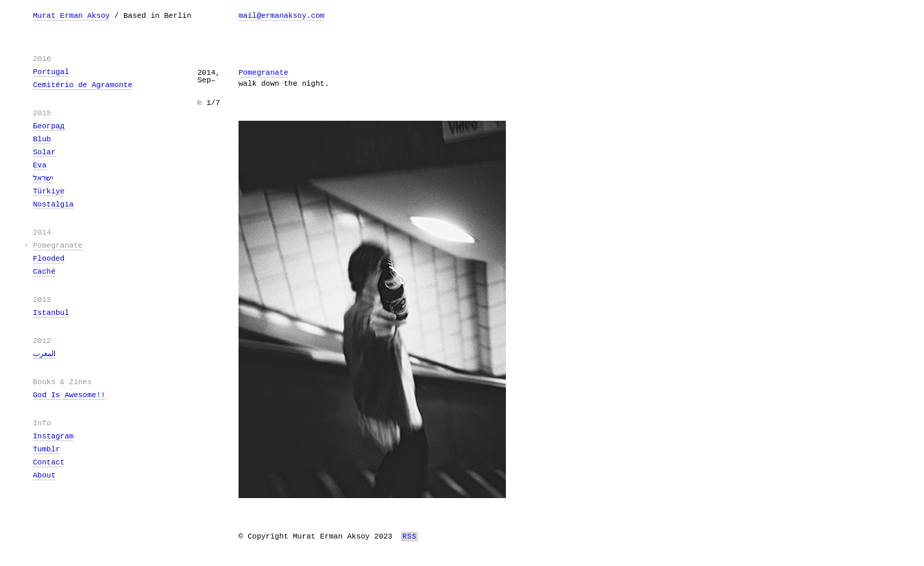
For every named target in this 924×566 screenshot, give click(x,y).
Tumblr (47, 449)
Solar (44, 152)
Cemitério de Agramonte (83, 85)
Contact (49, 462)
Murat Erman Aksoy (71, 16)
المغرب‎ (44, 354)
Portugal (51, 72)
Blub (42, 139)
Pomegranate (58, 246)
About (44, 475)
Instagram (53, 436)
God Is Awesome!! (69, 395)
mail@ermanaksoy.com (281, 16)
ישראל (43, 178)
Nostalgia (53, 204)
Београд (49, 126)
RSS (410, 536)
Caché (44, 272)
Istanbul (51, 313)
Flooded (49, 259)
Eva (40, 165)
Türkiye (49, 191)
